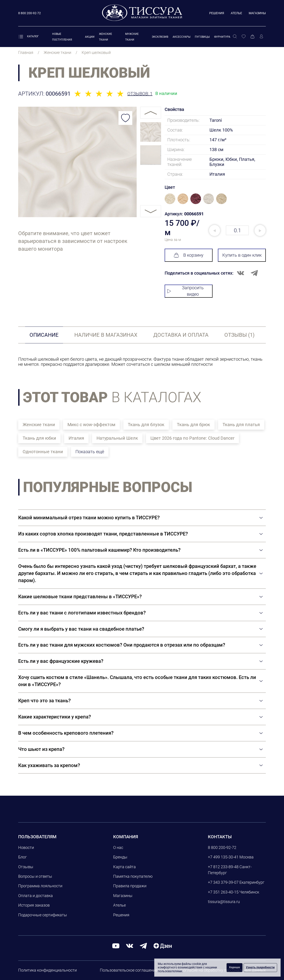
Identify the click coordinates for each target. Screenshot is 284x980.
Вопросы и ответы (35, 876)
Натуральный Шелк (117, 438)
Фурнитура (222, 37)
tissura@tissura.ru (224, 902)
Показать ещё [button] (90, 452)
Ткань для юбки (39, 438)
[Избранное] (244, 37)
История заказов (34, 905)
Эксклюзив (160, 37)
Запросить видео (185, 291)
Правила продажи (130, 886)
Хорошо (235, 967)
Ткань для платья (241, 425)
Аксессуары (181, 37)
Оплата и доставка (35, 896)
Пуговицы (202, 37)
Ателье (236, 13)
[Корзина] (252, 37)
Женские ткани (39, 425)
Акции (90, 37)
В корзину (189, 255)
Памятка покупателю (133, 876)
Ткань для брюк (193, 425)
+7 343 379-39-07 (223, 882)
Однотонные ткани (43, 452)
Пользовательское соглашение (129, 970)
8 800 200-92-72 (222, 847)
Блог (23, 857)
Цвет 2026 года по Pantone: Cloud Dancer (192, 438)
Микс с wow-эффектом (91, 425)
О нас (118, 847)
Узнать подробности (260, 967)
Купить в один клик (242, 255)
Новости (26, 847)
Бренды (120, 857)
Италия (76, 438)
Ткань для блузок (146, 425)
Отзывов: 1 (140, 94)
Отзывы (26, 867)
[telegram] (143, 946)
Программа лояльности (40, 886)
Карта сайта (124, 867)
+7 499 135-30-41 (223, 857)
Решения (217, 13)
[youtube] (116, 946)
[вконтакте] (130, 946)
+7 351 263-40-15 (223, 892)
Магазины (257, 13)
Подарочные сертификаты (43, 915)
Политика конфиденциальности (47, 970)
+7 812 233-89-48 (223, 867)
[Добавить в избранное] (125, 118)
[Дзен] (163, 946)
